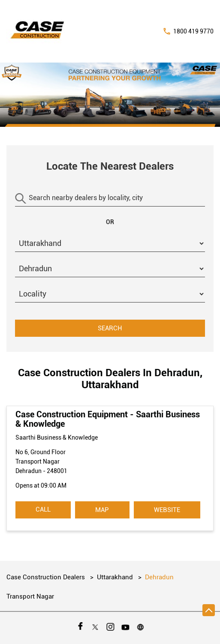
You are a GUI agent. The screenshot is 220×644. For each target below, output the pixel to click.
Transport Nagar (30, 596)
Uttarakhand (115, 577)
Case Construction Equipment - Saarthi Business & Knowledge (108, 419)
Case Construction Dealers (47, 577)
